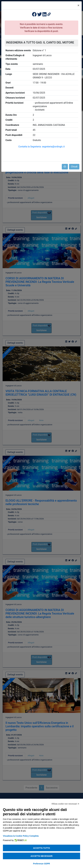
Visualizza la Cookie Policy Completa (21, 836)
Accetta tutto (42, 848)
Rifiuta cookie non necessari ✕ (65, 804)
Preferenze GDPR (42, 864)
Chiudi (74, 167)
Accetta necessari (41, 856)
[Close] (78, 5)
